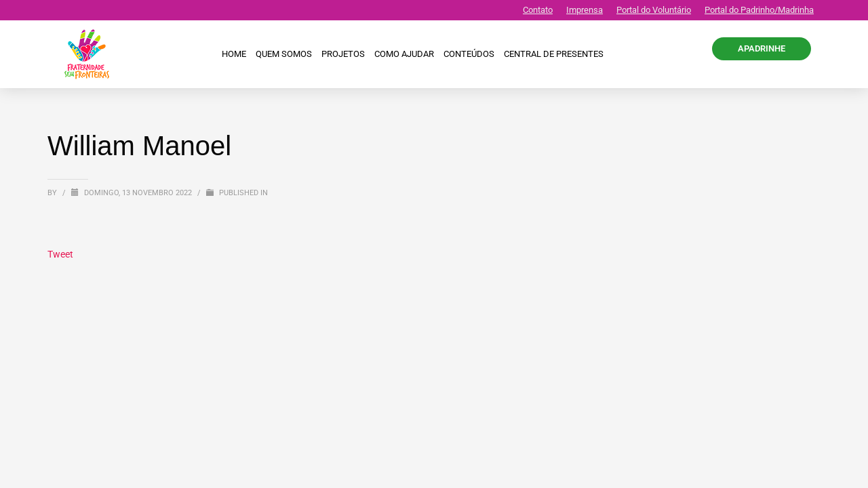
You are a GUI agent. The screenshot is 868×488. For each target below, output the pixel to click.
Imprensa (585, 10)
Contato (538, 10)
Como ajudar (404, 54)
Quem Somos (284, 54)
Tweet (60, 254)
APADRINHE (762, 48)
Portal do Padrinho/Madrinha (759, 10)
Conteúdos (469, 54)
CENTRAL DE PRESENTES (554, 54)
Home (234, 54)
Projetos (343, 54)
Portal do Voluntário (654, 10)
